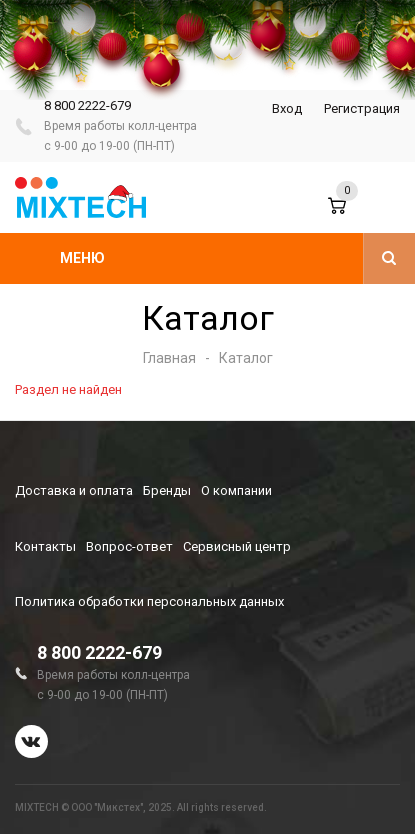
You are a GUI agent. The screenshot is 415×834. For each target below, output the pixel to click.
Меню (82, 258)
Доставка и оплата (74, 490)
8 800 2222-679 (87, 105)
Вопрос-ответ (129, 546)
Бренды (167, 490)
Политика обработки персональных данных (149, 601)
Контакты (45, 546)
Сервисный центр (237, 546)
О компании (236, 490)
